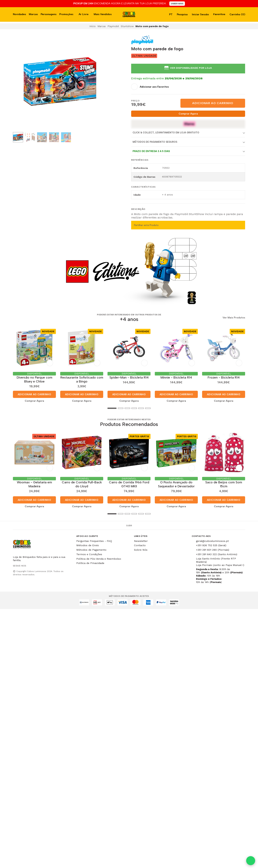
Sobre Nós (141, 550)
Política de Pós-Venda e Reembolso (99, 559)
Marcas (33, 14)
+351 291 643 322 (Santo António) (217, 554)
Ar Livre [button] (84, 14)
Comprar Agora (188, 114)
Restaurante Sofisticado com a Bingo (82, 379)
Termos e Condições (89, 554)
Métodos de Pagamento (91, 550)
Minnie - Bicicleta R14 (176, 377)
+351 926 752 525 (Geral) (211, 545)
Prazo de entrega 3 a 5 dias (151, 151)
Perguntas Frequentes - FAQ (94, 541)
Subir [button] (129, 526)
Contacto (140, 545)
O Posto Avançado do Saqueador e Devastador (176, 484)
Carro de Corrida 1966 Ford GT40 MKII (129, 484)
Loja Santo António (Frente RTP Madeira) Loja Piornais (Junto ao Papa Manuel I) (220, 562)
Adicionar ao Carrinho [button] (34, 394)
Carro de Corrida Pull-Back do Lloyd (82, 484)
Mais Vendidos (103, 14)
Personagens (49, 14)
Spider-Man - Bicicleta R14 (129, 377)
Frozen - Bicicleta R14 (224, 377)
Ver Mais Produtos (234, 318)
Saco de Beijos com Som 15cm (224, 484)
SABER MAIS (177, 4)
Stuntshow (127, 26)
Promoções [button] (66, 14)
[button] (16, 408)
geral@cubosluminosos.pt (212, 541)
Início (93, 26)
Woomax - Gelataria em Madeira (34, 484)
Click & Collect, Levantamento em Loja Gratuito (166, 133)
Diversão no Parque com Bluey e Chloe (34, 379)
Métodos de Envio (88, 545)
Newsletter (141, 541)
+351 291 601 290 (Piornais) (213, 550)
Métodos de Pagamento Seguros (155, 142)
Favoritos (219, 14)
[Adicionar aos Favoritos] (150, 87)
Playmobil (113, 26)
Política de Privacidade (90, 563)
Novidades (19, 14)
